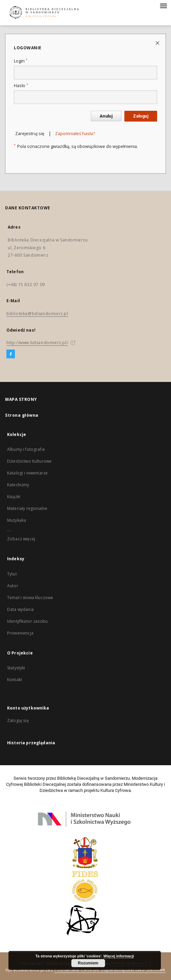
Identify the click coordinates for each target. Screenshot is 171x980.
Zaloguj (141, 116)
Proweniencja (20, 633)
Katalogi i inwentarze (27, 473)
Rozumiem (88, 963)
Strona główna (22, 415)
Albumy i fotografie (26, 449)
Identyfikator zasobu (27, 621)
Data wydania (20, 609)
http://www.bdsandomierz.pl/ (37, 343)
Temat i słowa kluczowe (30, 598)
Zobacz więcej (21, 539)
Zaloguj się (18, 720)
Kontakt (15, 680)
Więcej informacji (119, 956)
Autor (13, 586)
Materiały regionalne (27, 508)
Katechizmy (18, 485)
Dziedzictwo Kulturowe (29, 461)
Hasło (21, 86)
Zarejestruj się (30, 134)
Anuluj (106, 116)
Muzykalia (17, 520)
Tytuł (12, 574)
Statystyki (16, 668)
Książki (14, 497)
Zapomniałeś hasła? (75, 134)
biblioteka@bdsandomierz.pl (37, 314)
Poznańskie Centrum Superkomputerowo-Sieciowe (110, 970)
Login (21, 61)
